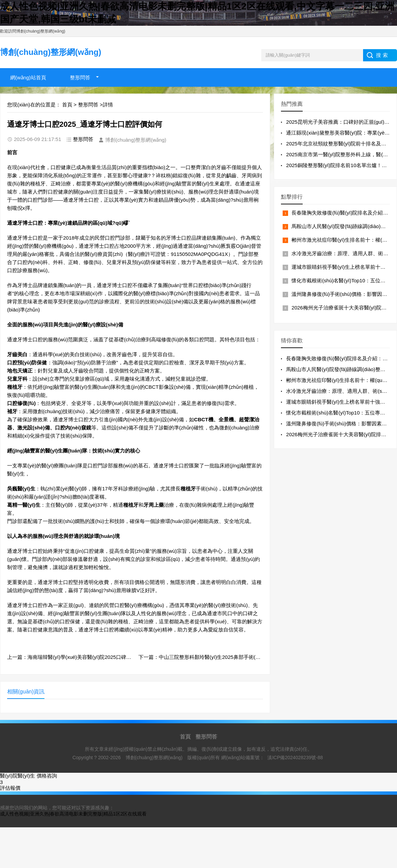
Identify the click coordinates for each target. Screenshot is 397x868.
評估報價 (10, 788)
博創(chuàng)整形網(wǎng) (155, 758)
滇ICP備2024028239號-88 (295, 758)
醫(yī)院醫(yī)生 (17, 776)
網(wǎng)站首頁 (28, 77)
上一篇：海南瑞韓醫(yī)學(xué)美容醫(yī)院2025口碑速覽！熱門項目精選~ (91, 657)
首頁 (67, 105)
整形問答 (80, 77)
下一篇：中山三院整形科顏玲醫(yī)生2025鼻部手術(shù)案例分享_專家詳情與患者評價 (237, 657)
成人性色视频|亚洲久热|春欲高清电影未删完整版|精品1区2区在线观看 (73, 814)
